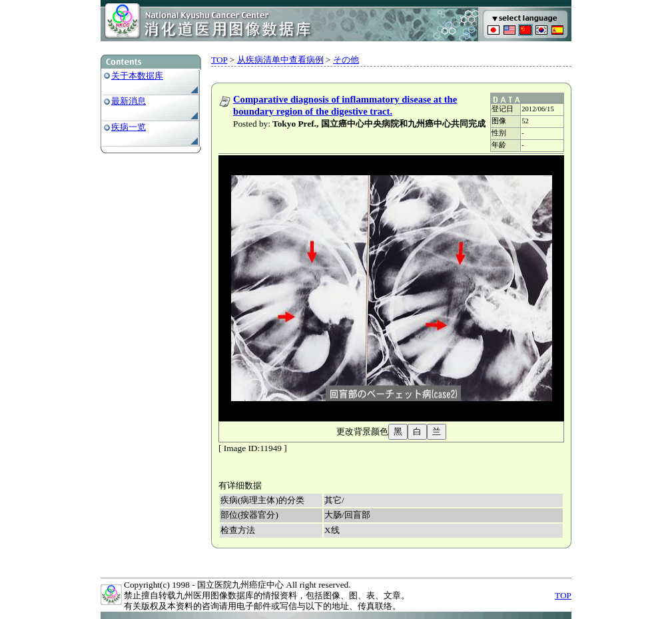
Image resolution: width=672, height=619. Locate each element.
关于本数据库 (137, 76)
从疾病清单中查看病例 (280, 60)
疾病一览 (129, 127)
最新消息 (129, 101)
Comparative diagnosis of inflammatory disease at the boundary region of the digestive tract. (345, 105)
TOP (219, 60)
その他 (346, 60)
